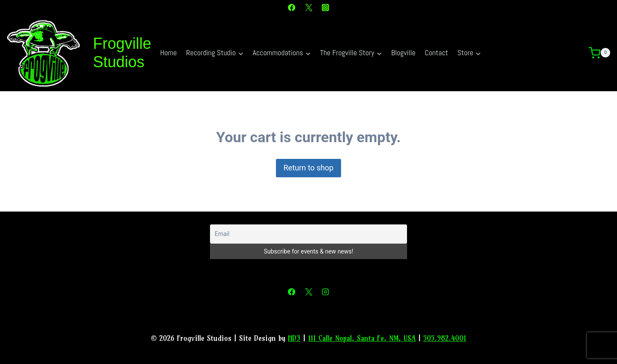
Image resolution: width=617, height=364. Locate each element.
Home (169, 52)
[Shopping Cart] (603, 53)
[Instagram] (325, 7)
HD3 (294, 338)
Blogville (403, 52)
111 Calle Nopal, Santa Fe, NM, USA (362, 338)
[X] (308, 7)
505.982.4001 (445, 338)
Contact (436, 52)
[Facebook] (292, 7)
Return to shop (309, 168)
